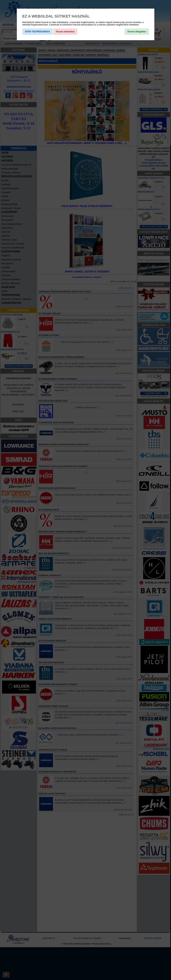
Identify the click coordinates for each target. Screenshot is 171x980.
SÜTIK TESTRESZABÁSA (38, 32)
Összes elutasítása (65, 32)
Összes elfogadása (137, 32)
